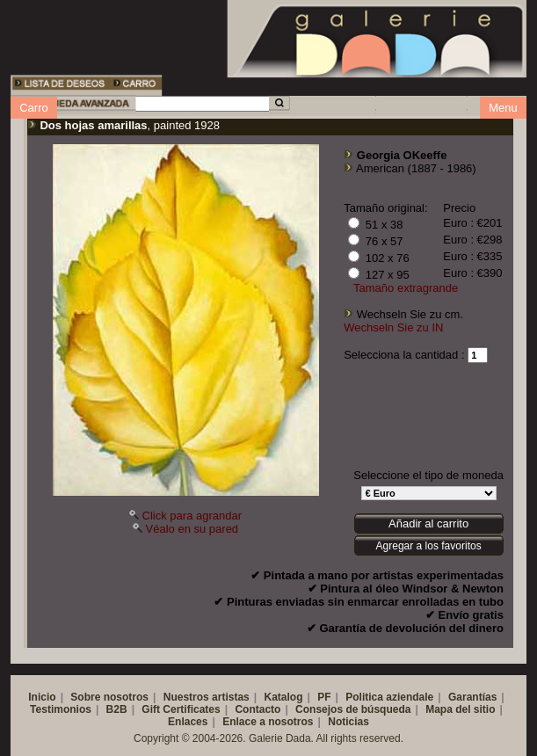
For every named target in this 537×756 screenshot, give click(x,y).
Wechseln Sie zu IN (393, 327)
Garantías (472, 697)
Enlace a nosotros (268, 722)
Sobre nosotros (109, 697)
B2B (117, 709)
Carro (34, 108)
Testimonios (61, 709)
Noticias (348, 722)
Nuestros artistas (207, 697)
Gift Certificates (181, 709)
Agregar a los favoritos (429, 546)
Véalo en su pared (192, 529)
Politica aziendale (389, 697)
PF (324, 697)
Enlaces (188, 722)
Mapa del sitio (460, 709)
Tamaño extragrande (406, 288)
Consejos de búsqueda (353, 709)
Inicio (42, 697)
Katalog (283, 697)
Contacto (258, 709)
